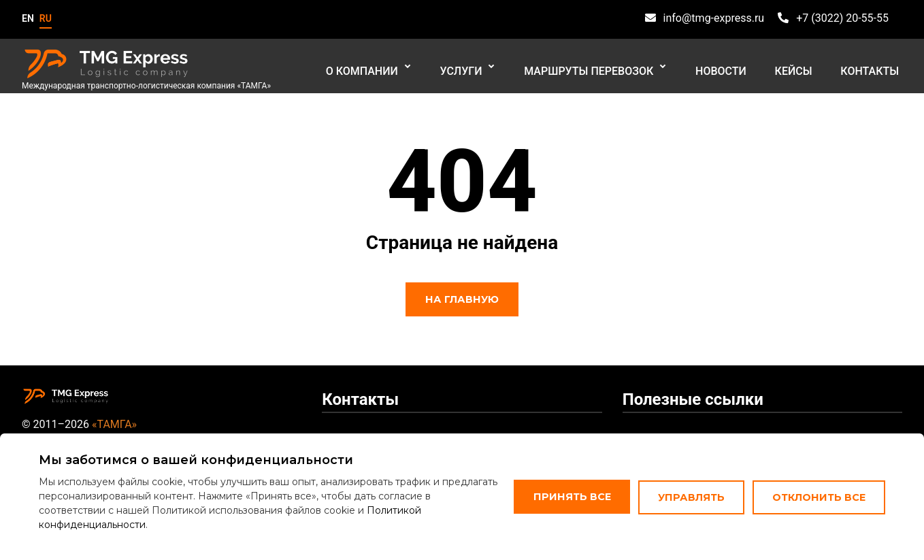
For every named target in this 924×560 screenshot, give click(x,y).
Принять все (567, 493)
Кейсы (803, 68)
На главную (462, 299)
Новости (737, 68)
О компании (398, 68)
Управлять (687, 493)
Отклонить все (814, 493)
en (28, 18)
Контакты (873, 68)
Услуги (491, 68)
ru (46, 18)
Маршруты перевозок (612, 68)
